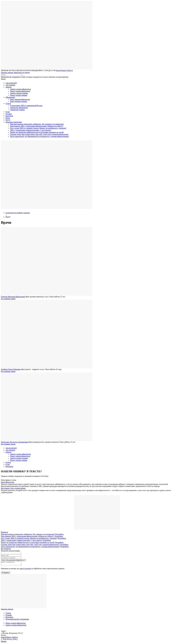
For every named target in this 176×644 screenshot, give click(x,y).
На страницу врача (8, 299)
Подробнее (59, 534)
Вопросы (4, 532)
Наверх (4, 642)
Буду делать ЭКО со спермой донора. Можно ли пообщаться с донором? (38, 128)
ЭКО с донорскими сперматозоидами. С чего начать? (31, 130)
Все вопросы (6, 549)
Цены (8, 118)
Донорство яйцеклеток (19, 108)
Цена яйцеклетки (8, 482)
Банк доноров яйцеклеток (20, 99)
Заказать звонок (7, 73)
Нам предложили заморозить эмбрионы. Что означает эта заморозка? (37, 124)
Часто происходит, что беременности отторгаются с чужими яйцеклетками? (39, 136)
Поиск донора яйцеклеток (20, 91)
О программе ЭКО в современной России (26, 106)
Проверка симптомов (14, 122)
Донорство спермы (17, 110)
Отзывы (9, 114)
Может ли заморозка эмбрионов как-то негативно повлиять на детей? (37, 132)
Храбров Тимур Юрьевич (11, 369)
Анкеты (8, 87)
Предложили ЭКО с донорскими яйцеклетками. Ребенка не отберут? (37, 126)
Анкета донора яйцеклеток (20, 89)
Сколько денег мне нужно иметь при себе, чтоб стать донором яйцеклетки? (39, 134)
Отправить (6, 573)
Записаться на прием (22, 73)
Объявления (10, 97)
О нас (8, 112)
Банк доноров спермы (19, 101)
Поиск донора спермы (19, 95)
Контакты (9, 116)
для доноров (10, 85)
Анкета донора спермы (19, 93)
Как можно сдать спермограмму (13, 488)
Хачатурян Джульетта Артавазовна (15, 442)
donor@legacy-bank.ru (64, 70)
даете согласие (25, 569)
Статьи (8, 103)
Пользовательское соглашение (17, 620)
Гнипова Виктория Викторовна (13, 297)
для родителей (11, 83)
